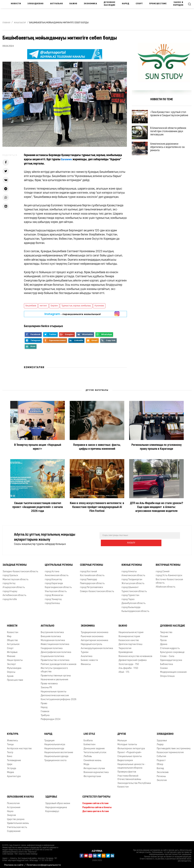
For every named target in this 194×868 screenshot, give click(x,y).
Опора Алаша (167, 674)
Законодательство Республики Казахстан (134, 783)
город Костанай (88, 569)
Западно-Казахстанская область (20, 569)
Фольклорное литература (131, 746)
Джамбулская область (133, 601)
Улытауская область (56, 589)
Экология (162, 778)
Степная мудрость (170, 646)
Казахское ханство (129, 638)
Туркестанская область (134, 589)
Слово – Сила (167, 654)
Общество (12, 638)
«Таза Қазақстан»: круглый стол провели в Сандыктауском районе (172, 115)
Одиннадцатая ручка (171, 658)
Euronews (67, 160)
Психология (13, 801)
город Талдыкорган (132, 577)
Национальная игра (55, 742)
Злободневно (36, 4)
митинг (43, 306)
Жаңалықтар (20, 23)
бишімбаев (31, 306)
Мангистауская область (15, 577)
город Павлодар (89, 577)
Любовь (88, 754)
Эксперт (11, 662)
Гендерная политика (52, 646)
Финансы (86, 662)
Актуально (57, 4)
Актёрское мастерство (19, 746)
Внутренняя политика (52, 630)
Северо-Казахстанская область (97, 589)
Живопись (12, 738)
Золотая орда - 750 (129, 662)
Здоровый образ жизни (58, 801)
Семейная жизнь (92, 758)
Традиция (49, 738)
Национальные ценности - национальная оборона (131, 764)
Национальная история (131, 630)
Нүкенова (99, 306)
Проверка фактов (127, 770)
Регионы (161, 774)
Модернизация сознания (173, 670)
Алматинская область (133, 573)
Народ (126, 4)
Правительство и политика (55, 658)
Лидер (160, 742)
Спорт (139, 4)
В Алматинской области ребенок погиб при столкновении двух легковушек (171, 135)
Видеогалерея (125, 758)
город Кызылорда (131, 605)
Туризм (85, 650)
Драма (164, 642)
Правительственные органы (56, 673)
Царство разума (16, 817)
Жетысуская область (133, 581)
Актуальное (13, 642)
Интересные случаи (94, 766)
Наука (10, 809)
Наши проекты (15, 658)
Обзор (160, 762)
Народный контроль (91, 642)
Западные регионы (15, 563)
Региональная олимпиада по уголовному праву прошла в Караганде (157, 447)
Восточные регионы (168, 563)
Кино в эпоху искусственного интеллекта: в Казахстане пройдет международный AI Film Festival (97, 507)
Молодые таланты (127, 742)
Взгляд (160, 766)
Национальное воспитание (59, 750)
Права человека (49, 681)
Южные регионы (132, 563)
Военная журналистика (96, 770)
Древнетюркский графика (133, 658)
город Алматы (129, 569)
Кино (10, 754)
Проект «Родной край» (129, 750)
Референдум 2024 (51, 717)
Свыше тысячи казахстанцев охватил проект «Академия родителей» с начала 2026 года (38, 507)
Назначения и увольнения (54, 677)
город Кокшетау (53, 577)
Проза (163, 638)
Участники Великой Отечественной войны (129, 775)
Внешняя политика (51, 634)
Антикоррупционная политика (97, 646)
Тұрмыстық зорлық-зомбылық (76, 306)
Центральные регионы (59, 563)
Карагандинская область (58, 585)
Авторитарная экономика (94, 638)
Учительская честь (17, 825)
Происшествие (158, 4)
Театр (10, 750)
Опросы (11, 670)
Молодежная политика (53, 638)
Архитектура (14, 774)
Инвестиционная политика (55, 642)
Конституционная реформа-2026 (59, 697)
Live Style (89, 732)
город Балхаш (52, 601)
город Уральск (10, 573)
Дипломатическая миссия (55, 693)
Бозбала (88, 738)
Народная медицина (56, 805)
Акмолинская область (57, 573)
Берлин (54, 306)
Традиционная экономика (95, 630)
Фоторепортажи (92, 774)
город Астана (52, 569)
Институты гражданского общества (54, 668)
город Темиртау (53, 597)
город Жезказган (54, 593)
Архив (10, 674)
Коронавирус (52, 809)
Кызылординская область (135, 609)
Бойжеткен (90, 742)
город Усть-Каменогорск (169, 573)
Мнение (11, 654)
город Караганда (54, 581)
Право (44, 701)
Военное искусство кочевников (135, 654)
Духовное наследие (110, 4)
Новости (16, 4)
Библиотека (167, 662)
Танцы (10, 742)
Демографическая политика (56, 650)
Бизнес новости (89, 658)
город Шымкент (130, 585)
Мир (9, 634)
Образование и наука (20, 795)
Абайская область (165, 585)
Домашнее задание (94, 746)
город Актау (9, 581)
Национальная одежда (56, 754)
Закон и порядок (178, 4)
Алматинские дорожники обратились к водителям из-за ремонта (170, 154)
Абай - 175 (124, 670)
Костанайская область (92, 573)
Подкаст (161, 758)
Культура (13, 732)
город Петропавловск (92, 585)
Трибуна (45, 713)
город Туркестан (130, 593)
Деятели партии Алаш (130, 642)
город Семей (163, 569)
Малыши (122, 738)
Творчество (166, 630)
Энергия (11, 813)
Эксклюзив (163, 770)
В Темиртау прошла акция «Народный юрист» (38, 447)
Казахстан (13, 630)
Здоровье (162, 738)
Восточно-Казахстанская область (169, 579)
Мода (86, 762)
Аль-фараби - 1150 (128, 666)
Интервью (12, 650)
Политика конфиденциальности (44, 863)
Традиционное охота (55, 758)
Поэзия (164, 634)
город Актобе (10, 597)
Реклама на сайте (14, 863)
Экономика (91, 4)
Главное (45, 709)
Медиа (11, 770)
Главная (6, 23)
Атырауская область (14, 585)
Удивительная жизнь (18, 821)
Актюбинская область (14, 593)
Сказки (164, 666)
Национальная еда (54, 746)
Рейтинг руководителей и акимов (58, 662)
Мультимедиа (14, 666)
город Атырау (10, 589)
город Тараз (128, 597)
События (161, 754)
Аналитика (87, 654)
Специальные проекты (130, 754)
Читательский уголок (95, 750)
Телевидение (14, 758)
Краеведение (126, 650)
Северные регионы (91, 563)
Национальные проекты (54, 689)
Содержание (14, 829)
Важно (73, 4)
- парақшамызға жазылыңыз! (73, 314)
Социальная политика (52, 654)
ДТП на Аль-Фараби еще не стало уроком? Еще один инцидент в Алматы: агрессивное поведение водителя (157, 507)
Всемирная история (129, 634)
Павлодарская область (92, 581)
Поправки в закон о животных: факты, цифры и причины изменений (97, 447)
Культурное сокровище (172, 650)
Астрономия (14, 805)
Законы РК (46, 685)
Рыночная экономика (92, 634)
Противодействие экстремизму (174, 746)
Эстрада (12, 766)
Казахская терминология (170, 750)
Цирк (10, 762)
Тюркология (125, 646)
